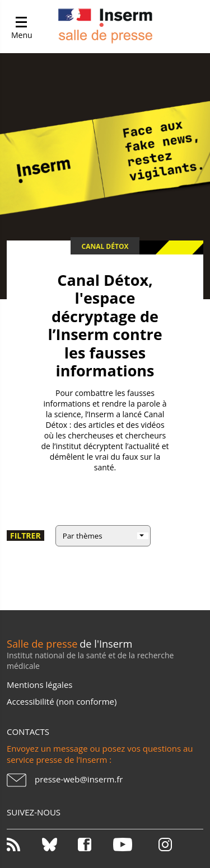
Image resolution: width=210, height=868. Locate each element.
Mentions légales (39, 685)
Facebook (95, 845)
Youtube (130, 845)
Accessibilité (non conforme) (62, 701)
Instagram (165, 845)
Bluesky (59, 845)
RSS (24, 845)
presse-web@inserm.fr (79, 779)
